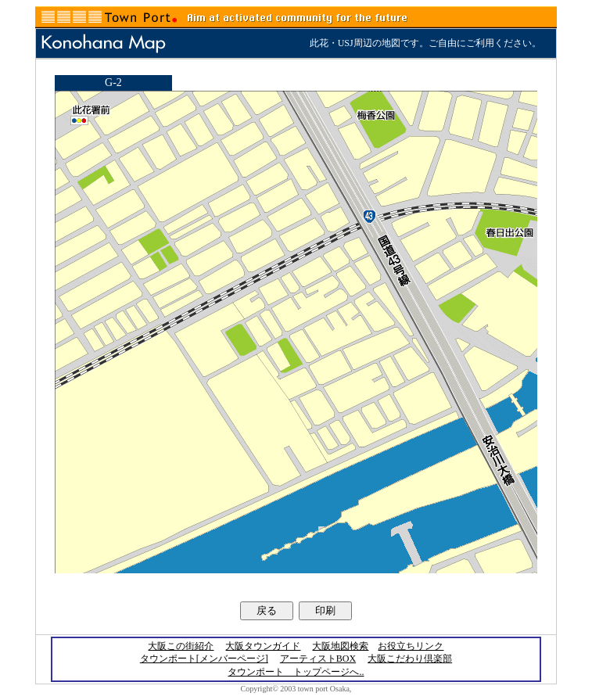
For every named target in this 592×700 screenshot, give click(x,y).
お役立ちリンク (411, 646)
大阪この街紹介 (181, 646)
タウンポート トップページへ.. (296, 672)
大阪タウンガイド (263, 646)
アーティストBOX (318, 659)
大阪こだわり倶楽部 (410, 659)
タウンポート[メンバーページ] (204, 659)
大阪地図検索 (340, 646)
